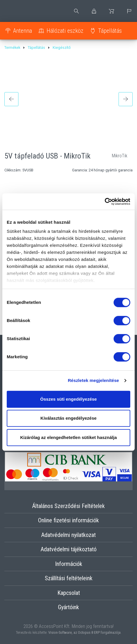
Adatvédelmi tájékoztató (69, 549)
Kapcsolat (69, 593)
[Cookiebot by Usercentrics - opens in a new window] (105, 202)
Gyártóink (68, 607)
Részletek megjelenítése (94, 380)
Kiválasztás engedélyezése (68, 418)
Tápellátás (110, 31)
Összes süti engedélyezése (68, 399)
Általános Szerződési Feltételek (68, 506)
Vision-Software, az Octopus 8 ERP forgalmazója (84, 632)
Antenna (23, 31)
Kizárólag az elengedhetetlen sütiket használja (68, 437)
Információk (69, 564)
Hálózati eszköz (65, 31)
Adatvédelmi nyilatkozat (68, 535)
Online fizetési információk (68, 520)
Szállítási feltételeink (69, 578)
